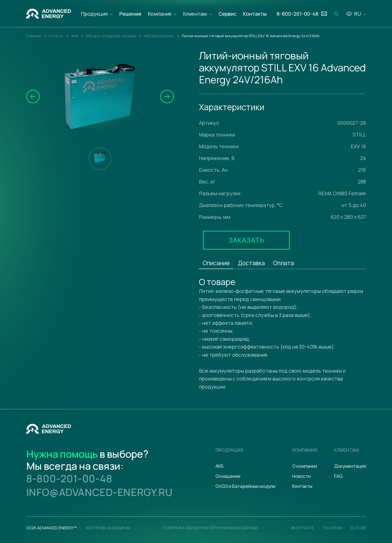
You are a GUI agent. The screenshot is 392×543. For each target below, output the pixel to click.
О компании (305, 466)
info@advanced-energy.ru (99, 492)
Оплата (283, 263)
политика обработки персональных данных (211, 528)
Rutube (358, 528)
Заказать (246, 240)
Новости (301, 476)
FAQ (338, 476)
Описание (216, 263)
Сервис (227, 14)
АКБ (219, 466)
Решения (130, 14)
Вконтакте (303, 528)
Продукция (94, 14)
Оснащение (228, 476)
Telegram (332, 528)
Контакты (255, 14)
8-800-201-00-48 (69, 479)
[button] (33, 97)
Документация (350, 466)
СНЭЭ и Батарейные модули (245, 486)
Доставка (251, 263)
